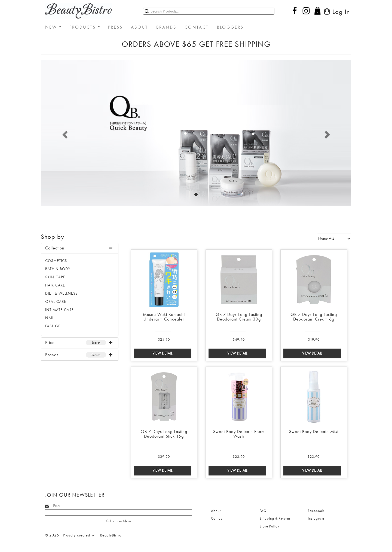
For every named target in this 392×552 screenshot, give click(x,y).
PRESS (115, 27)
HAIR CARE (55, 285)
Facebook (316, 511)
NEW (53, 27)
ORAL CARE (56, 302)
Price (50, 343)
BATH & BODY (58, 269)
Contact (217, 519)
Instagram (316, 519)
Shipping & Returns (275, 519)
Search (96, 343)
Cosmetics (56, 261)
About (216, 511)
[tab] (80, 248)
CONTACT (197, 27)
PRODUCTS (85, 27)
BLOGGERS (230, 27)
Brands (52, 355)
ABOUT (140, 27)
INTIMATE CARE (59, 310)
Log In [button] (337, 12)
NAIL (50, 318)
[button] (64, 133)
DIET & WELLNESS (61, 293)
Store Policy (269, 526)
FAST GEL (54, 326)
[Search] (209, 11)
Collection (55, 248)
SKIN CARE (55, 277)
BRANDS (166, 27)
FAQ (263, 511)
